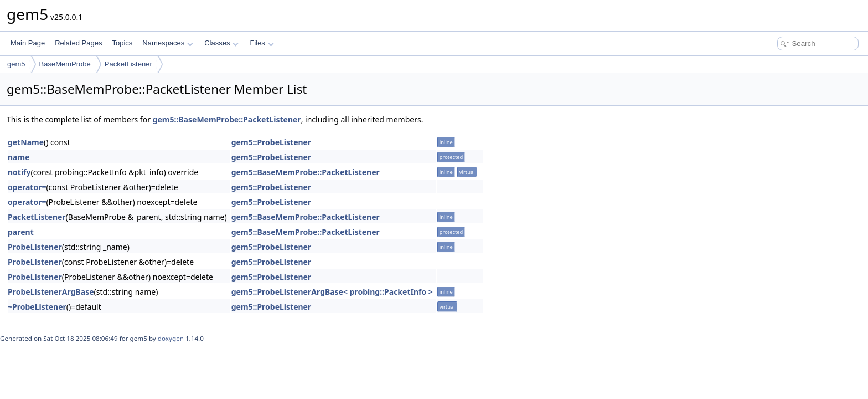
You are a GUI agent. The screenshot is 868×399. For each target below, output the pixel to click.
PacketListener (128, 64)
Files (262, 43)
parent (21, 232)
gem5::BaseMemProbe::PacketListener (227, 119)
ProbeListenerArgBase (51, 292)
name (19, 157)
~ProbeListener (37, 307)
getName (26, 142)
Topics (122, 43)
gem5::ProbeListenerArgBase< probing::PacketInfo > (332, 292)
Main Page (28, 43)
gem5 (16, 64)
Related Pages (78, 43)
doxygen (171, 338)
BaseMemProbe (65, 64)
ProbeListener (35, 247)
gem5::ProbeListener (272, 142)
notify (19, 172)
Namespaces (167, 43)
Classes (221, 43)
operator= (27, 187)
